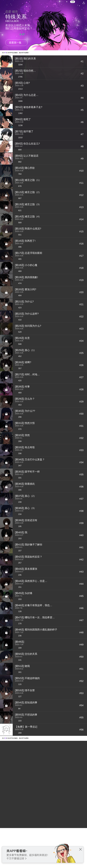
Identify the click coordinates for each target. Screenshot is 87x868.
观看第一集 (15, 43)
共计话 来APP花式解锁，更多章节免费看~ (16, 53)
